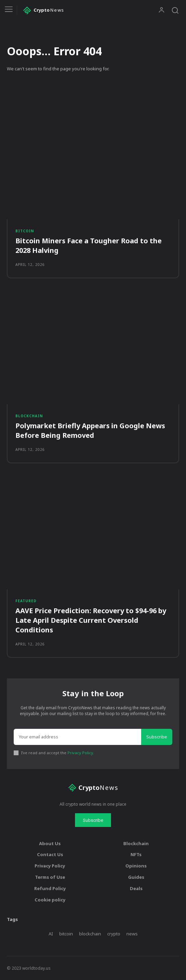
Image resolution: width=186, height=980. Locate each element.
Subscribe (157, 737)
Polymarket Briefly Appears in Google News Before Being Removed (90, 430)
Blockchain (29, 416)
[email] (77, 737)
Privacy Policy (80, 753)
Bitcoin (25, 231)
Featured (26, 601)
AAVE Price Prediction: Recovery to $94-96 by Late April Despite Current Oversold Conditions (91, 620)
